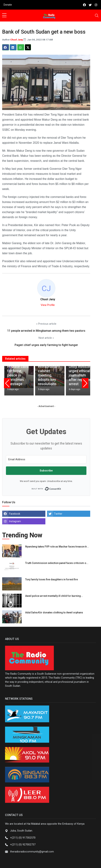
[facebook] (84, 5)
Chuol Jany (17, 40)
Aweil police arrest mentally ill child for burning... (54, 596)
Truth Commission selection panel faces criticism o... (57, 563)
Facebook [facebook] (15, 514)
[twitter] (90, 5)
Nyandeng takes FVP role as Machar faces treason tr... (57, 547)
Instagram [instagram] (15, 521)
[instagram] (96, 5)
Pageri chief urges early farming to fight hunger (46, 345)
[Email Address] (46, 459)
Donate (8, 5)
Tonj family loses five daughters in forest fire (51, 579)
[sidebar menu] (4, 16)
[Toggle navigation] (97, 16)
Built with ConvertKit (61, 488)
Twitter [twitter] (58, 514)
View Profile (48, 305)
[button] (7, 383)
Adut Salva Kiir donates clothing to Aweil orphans (54, 612)
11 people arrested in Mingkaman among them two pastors (46, 331)
